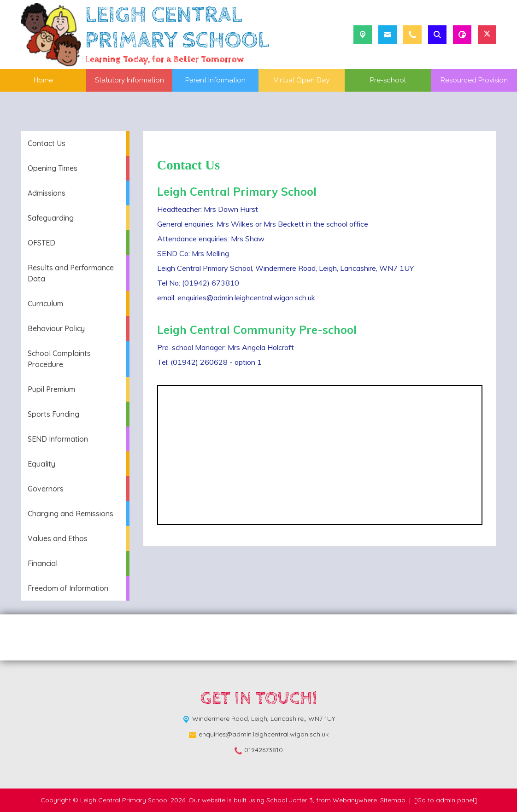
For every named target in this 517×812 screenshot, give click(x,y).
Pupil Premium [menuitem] (51, 389)
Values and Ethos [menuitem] (58, 538)
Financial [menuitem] (43, 563)
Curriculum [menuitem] (45, 304)
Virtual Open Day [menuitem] (302, 80)
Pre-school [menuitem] (388, 80)
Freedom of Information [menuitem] (68, 588)
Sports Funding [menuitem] (53, 414)
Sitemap (393, 800)
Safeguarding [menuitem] (51, 218)
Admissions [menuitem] (47, 193)
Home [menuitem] (43, 80)
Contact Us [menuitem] (47, 143)
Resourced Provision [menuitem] (474, 80)
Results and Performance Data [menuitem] (71, 273)
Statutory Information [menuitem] (129, 80)
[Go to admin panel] (446, 800)
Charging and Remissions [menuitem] (70, 514)
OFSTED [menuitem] (41, 243)
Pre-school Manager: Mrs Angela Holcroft (226, 347)
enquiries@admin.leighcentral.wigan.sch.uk (264, 734)
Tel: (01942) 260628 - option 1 (209, 362)
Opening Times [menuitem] (53, 168)
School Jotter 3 (290, 800)
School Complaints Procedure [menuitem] (59, 359)
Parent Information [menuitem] (215, 80)
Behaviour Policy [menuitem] (56, 328)
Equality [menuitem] (41, 464)
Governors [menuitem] (46, 489)
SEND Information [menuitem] (58, 439)
